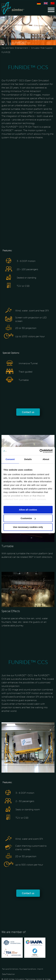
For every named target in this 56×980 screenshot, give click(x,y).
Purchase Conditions (28, 969)
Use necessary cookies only (28, 527)
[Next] (47, 32)
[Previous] (9, 32)
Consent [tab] (10, 459)
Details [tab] (28, 459)
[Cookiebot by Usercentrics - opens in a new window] (40, 451)
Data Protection (8, 974)
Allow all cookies (28, 510)
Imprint (40, 969)
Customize (28, 518)
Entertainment (22, 48)
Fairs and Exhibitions (10, 969)
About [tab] (46, 459)
